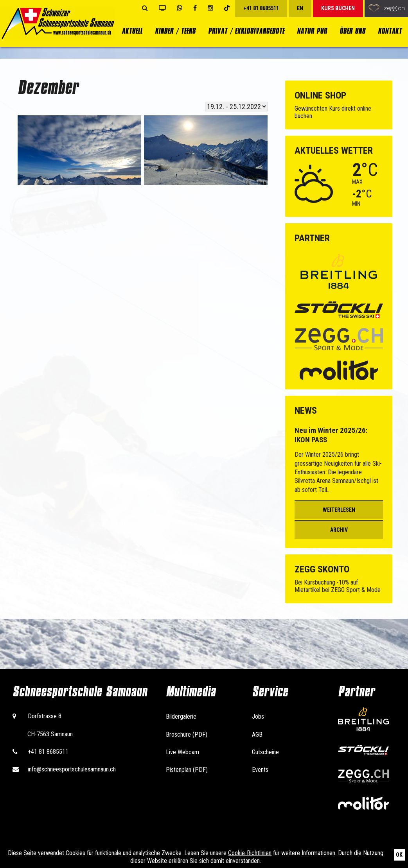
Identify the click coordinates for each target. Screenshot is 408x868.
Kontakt (390, 31)
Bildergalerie (181, 716)
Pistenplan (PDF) (187, 770)
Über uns (352, 31)
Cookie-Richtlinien (250, 853)
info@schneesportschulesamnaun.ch (72, 769)
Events (260, 770)
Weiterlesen (339, 510)
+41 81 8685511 (48, 752)
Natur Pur (312, 31)
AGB (257, 734)
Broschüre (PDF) (187, 734)
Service (270, 691)
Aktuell (132, 31)
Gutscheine (265, 752)
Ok (399, 855)
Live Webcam (182, 752)
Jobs (258, 716)
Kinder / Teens (175, 31)
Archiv (339, 530)
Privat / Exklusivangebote (246, 31)
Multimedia (191, 691)
